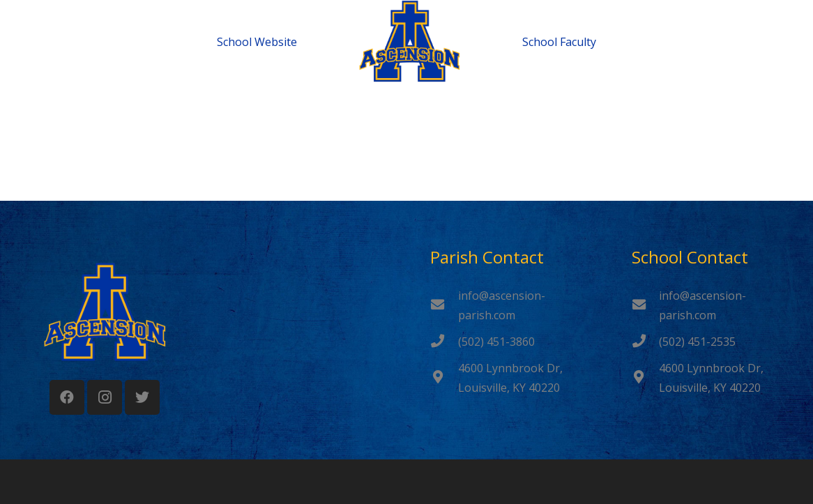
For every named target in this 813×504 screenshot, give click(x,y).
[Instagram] (105, 397)
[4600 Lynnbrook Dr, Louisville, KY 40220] (444, 378)
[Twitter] (142, 397)
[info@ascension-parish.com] (444, 305)
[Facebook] (67, 397)
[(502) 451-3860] (444, 342)
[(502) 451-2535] (646, 342)
